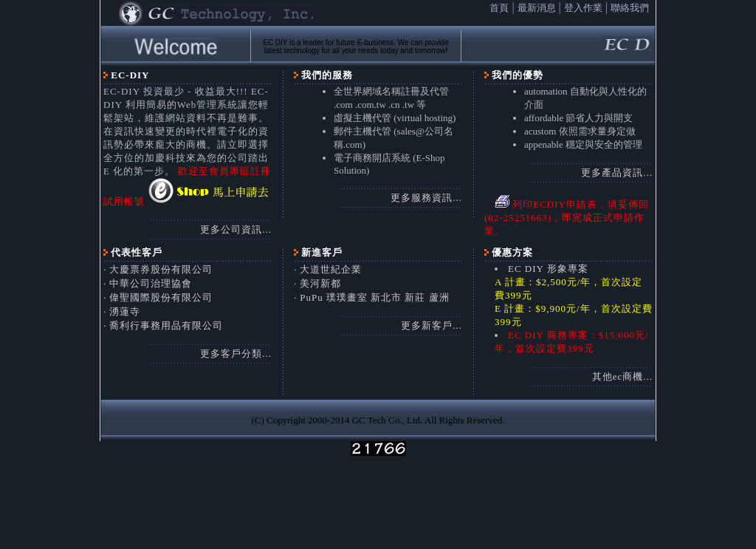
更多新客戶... (432, 325)
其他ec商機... (622, 376)
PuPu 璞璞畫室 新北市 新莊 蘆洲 (374, 297)
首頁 (499, 8)
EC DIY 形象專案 (548, 269)
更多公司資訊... (236, 229)
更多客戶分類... (236, 354)
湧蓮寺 (125, 311)
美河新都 (320, 283)
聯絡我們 (630, 8)
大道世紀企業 (331, 269)
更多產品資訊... (617, 173)
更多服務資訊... (426, 198)
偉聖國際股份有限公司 (161, 297)
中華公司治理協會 (151, 283)
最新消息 (537, 8)
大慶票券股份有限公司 (161, 269)
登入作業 (583, 8)
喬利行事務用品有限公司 (166, 325)
